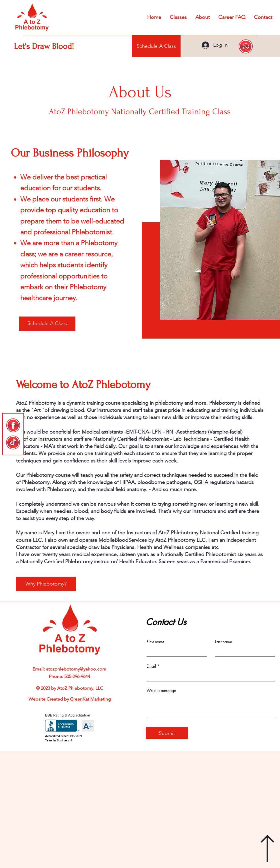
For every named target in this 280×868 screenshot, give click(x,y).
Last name (224, 642)
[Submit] (167, 733)
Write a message (161, 691)
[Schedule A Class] (156, 46)
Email (151, 666)
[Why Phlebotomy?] (46, 584)
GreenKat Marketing (90, 699)
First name (155, 642)
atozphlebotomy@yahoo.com (76, 669)
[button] (203, 17)
